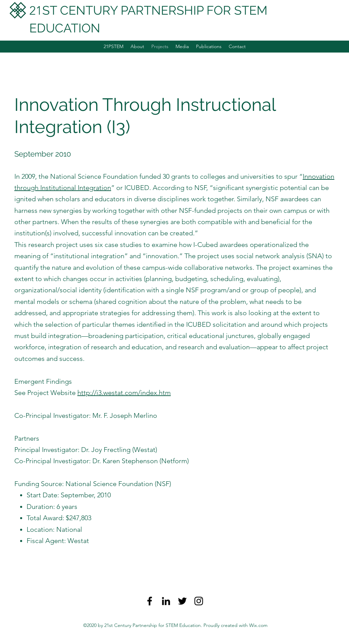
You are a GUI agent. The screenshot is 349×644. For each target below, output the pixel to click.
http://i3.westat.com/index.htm (124, 393)
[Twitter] (182, 601)
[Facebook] (150, 601)
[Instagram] (199, 601)
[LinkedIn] (166, 601)
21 (36, 10)
